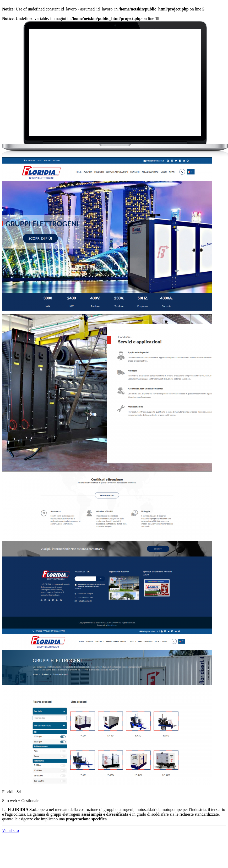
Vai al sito (10, 830)
